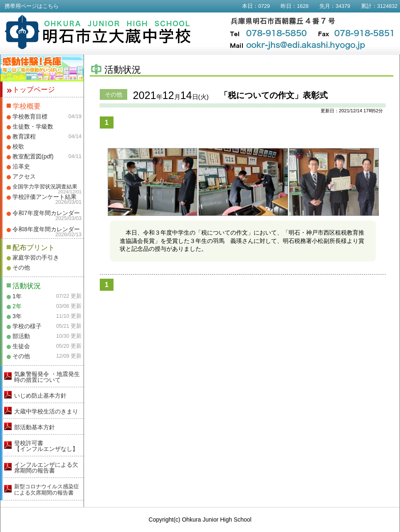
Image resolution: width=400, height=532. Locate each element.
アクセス (24, 176)
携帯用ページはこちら (32, 6)
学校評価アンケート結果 (44, 197)
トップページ (34, 90)
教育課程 (24, 136)
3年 (17, 316)
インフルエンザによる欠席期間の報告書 (46, 468)
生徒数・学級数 (33, 126)
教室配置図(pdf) (33, 156)
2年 (17, 306)
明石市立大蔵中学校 (98, 32)
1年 (17, 296)
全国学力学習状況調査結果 (45, 187)
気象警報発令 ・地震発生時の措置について (47, 377)
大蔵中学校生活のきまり (46, 411)
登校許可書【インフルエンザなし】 (46, 446)
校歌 (18, 146)
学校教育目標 (30, 116)
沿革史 (21, 166)
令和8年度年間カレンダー (46, 229)
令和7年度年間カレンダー (46, 213)
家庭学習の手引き (36, 257)
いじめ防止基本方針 (40, 396)
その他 (21, 267)
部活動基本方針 (35, 427)
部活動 (21, 336)
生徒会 (21, 346)
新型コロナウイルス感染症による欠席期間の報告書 (47, 490)
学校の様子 (27, 326)
